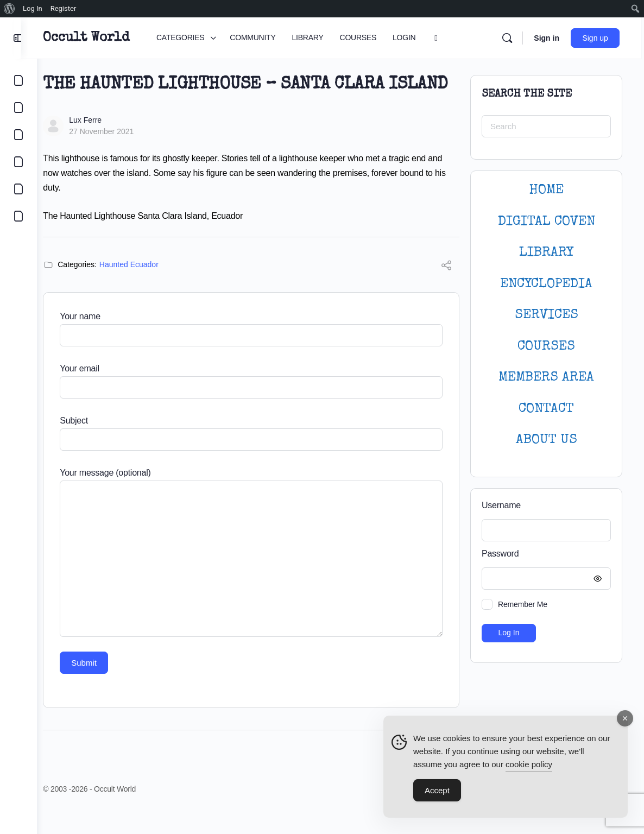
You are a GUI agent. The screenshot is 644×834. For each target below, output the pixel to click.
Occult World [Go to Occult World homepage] (102, 38)
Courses (546, 347)
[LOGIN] (18, 189)
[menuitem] (10, 9)
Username (501, 505)
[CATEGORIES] (18, 80)
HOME (546, 190)
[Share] (446, 288)
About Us (547, 440)
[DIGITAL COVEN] (18, 216)
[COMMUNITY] (18, 108)
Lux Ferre (101, 141)
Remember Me (523, 604)
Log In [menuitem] (33, 8)
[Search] (510, 38)
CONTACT (546, 409)
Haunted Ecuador (145, 286)
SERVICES (547, 315)
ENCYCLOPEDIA (546, 284)
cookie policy (529, 765)
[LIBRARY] (18, 135)
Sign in (549, 38)
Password (544, 554)
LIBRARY (546, 253)
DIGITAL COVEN (547, 222)
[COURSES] (18, 162)
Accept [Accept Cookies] (437, 791)
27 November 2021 (117, 153)
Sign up (598, 38)
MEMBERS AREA (546, 378)
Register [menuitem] (64, 8)
